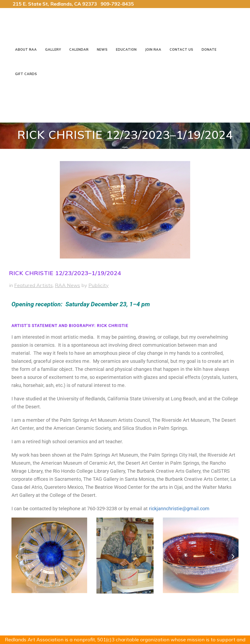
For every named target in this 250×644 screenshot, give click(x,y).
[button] (17, 556)
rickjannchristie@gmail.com (179, 509)
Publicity (99, 285)
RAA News (68, 285)
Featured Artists (33, 285)
